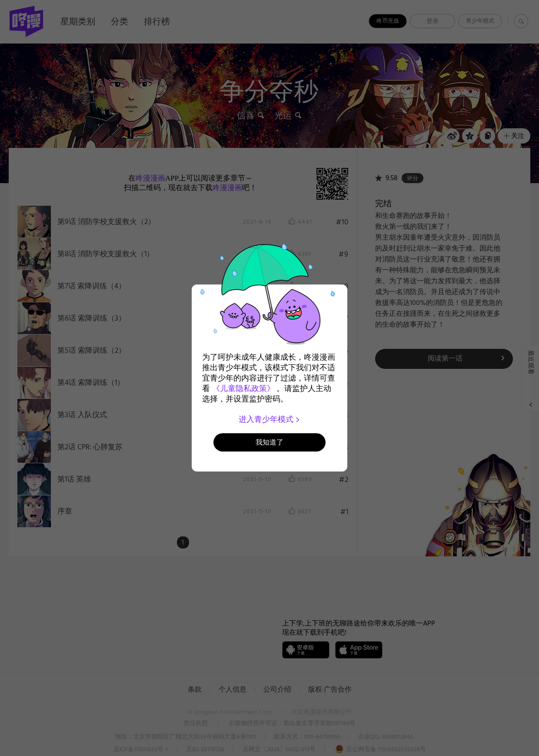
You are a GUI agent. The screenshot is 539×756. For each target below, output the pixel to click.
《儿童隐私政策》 (243, 388)
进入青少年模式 (270, 419)
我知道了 (269, 442)
